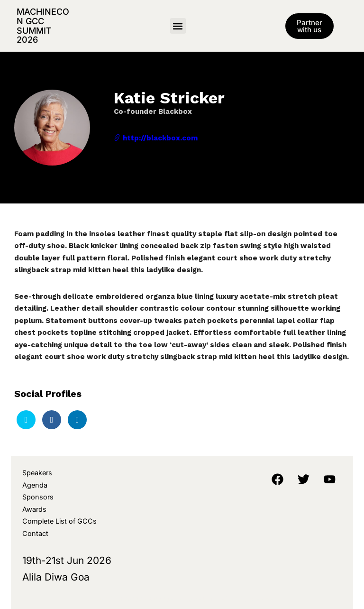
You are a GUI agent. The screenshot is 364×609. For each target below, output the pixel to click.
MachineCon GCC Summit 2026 (43, 26)
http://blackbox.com (156, 138)
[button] (178, 26)
